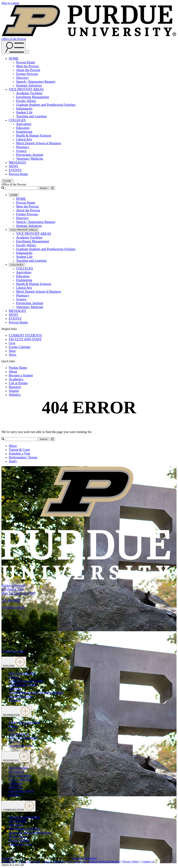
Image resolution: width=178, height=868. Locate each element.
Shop (12, 351)
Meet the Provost (27, 66)
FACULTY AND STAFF (25, 339)
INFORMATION (16, 711)
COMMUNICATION (19, 806)
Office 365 (16, 787)
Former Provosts (27, 74)
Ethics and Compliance (24, 722)
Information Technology (25, 829)
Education (23, 128)
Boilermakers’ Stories (23, 457)
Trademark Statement (84, 858)
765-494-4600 (11, 600)
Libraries (15, 700)
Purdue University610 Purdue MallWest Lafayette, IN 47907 (18, 589)
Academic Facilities (29, 93)
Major (13, 446)
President (15, 742)
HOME (14, 59)
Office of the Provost (14, 39)
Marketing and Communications (30, 833)
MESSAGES (17, 162)
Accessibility (9, 861)
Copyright (7, 858)
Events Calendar (20, 347)
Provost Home (26, 62)
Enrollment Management (33, 97)
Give (12, 343)
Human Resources (21, 696)
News (13, 355)
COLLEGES (17, 120)
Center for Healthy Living (26, 681)
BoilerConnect (18, 768)
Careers (14, 677)
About (13, 372)
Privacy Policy (131, 861)
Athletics (15, 395)
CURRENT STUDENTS (25, 335)
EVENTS (15, 170)
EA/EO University (30, 861)
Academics (16, 379)
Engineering (24, 132)
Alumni (14, 391)
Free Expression (77, 861)
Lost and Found (19, 734)
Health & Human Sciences (34, 136)
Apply (13, 461)
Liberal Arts (24, 139)
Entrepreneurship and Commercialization (36, 692)
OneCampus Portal (21, 791)
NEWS (13, 166)
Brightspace (17, 772)
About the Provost (28, 70)
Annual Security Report (24, 817)
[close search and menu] (28, 52)
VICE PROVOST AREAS (26, 89)
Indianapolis (24, 109)
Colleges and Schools (23, 685)
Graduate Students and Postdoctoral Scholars (46, 105)
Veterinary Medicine (30, 159)
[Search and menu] (13, 47)
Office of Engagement (23, 738)
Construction (17, 821)
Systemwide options (13, 607)
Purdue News (18, 836)
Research (15, 387)
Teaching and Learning (31, 116)
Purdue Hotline (19, 840)
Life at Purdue (18, 383)
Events (13, 726)
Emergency (16, 825)
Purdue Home (18, 368)
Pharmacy (23, 147)
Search (44, 188)
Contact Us (148, 861)
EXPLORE (14, 662)
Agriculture (24, 124)
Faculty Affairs (26, 101)
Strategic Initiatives (29, 85)
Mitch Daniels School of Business (39, 143)
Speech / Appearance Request (36, 82)
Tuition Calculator (21, 745)
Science (21, 151)
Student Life (24, 112)
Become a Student (21, 375)
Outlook (14, 795)
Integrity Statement (54, 861)
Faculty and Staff (20, 779)
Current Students (20, 776)
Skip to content (10, 3)
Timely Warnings (20, 844)
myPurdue (16, 783)
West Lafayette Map (22, 673)
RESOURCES (16, 757)
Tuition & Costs (19, 450)
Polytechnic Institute (30, 155)
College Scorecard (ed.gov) (104, 861)
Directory (22, 78)
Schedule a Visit (20, 454)
